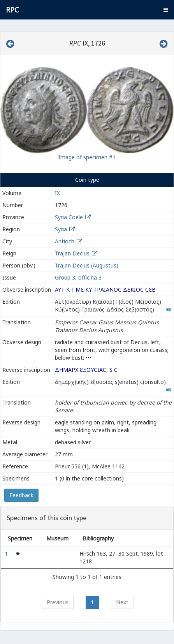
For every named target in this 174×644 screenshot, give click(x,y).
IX (57, 193)
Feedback (21, 495)
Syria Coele (69, 217)
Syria (61, 229)
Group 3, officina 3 (78, 277)
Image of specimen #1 (87, 157)
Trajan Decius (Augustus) (87, 265)
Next (122, 602)
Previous (58, 602)
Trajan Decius (72, 253)
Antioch (65, 241)
